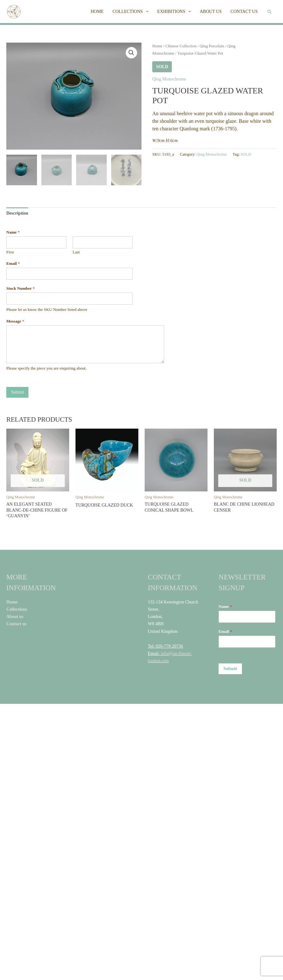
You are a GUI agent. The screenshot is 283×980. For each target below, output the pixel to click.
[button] (269, 12)
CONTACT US (244, 12)
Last (76, 251)
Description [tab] (17, 212)
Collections (17, 609)
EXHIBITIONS (171, 12)
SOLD (246, 154)
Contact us (17, 623)
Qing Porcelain (212, 46)
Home (157, 46)
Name (13, 231)
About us (15, 616)
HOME (97, 12)
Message (15, 321)
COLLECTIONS (128, 12)
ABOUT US (211, 12)
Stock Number (21, 288)
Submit (17, 392)
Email (13, 263)
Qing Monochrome (169, 79)
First (10, 251)
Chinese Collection (181, 46)
